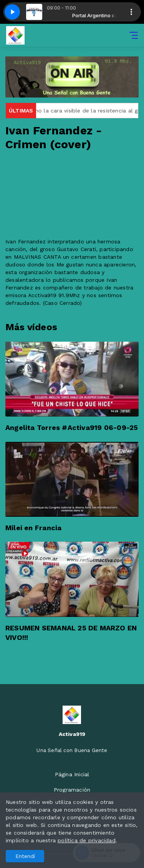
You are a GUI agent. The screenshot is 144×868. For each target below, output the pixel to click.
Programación (72, 790)
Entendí (25, 856)
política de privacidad (87, 840)
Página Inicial (72, 774)
